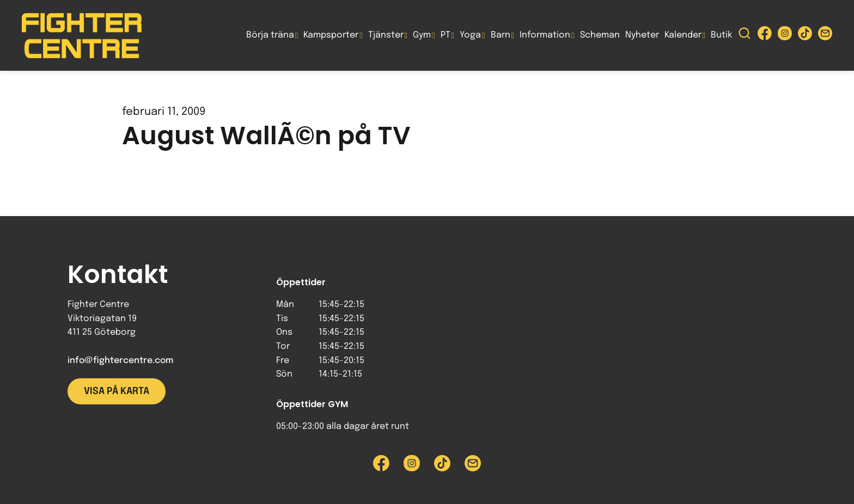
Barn (501, 35)
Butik (721, 35)
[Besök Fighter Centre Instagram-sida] (785, 36)
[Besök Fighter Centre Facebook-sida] (765, 36)
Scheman (600, 35)
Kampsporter (331, 35)
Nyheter (642, 35)
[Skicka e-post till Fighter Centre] (825, 36)
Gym (422, 35)
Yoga (470, 35)
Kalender (683, 35)
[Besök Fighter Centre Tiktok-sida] (805, 36)
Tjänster (386, 35)
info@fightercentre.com (120, 361)
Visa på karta (117, 391)
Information (545, 35)
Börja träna (270, 35)
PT (446, 35)
